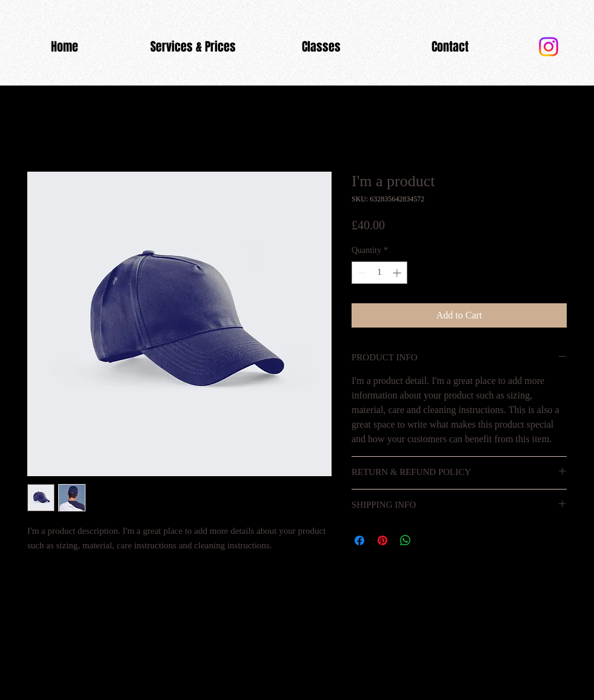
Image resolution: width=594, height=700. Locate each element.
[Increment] (398, 273)
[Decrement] (361, 273)
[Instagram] (549, 47)
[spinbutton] (379, 273)
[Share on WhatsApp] (405, 540)
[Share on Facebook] (359, 540)
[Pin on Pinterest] (382, 540)
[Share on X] (429, 540)
